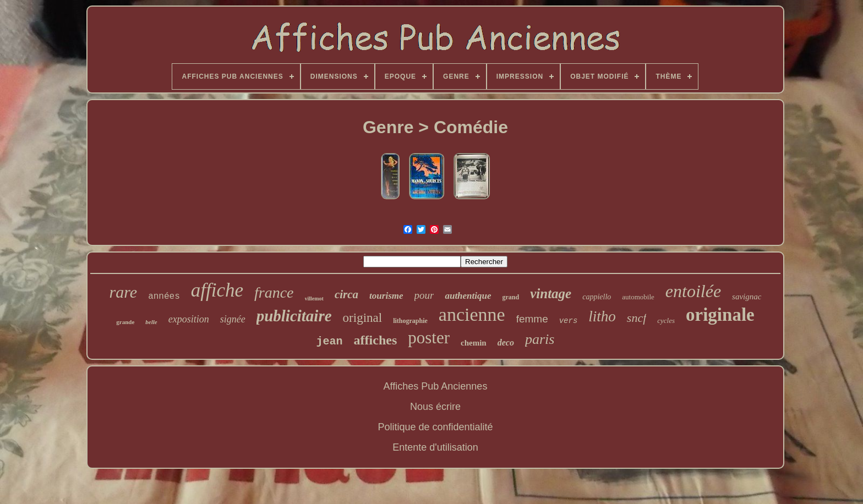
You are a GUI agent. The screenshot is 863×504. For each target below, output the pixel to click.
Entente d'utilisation (435, 447)
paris (540, 339)
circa (346, 294)
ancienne (472, 314)
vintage (551, 294)
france (274, 292)
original (363, 318)
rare (124, 292)
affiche (217, 290)
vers (569, 321)
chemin (474, 343)
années (164, 297)
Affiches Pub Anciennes (436, 386)
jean (330, 341)
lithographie (410, 321)
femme (532, 319)
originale (720, 315)
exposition (189, 319)
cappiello (597, 297)
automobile (638, 297)
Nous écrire (435, 407)
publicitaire (294, 316)
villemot (314, 298)
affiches (376, 340)
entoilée (693, 291)
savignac (747, 297)
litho (602, 316)
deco (506, 343)
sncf (637, 318)
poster (429, 338)
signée (233, 319)
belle (151, 322)
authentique (468, 296)
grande (125, 322)
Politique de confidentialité (435, 427)
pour (424, 295)
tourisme (386, 296)
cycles (666, 321)
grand (511, 297)
